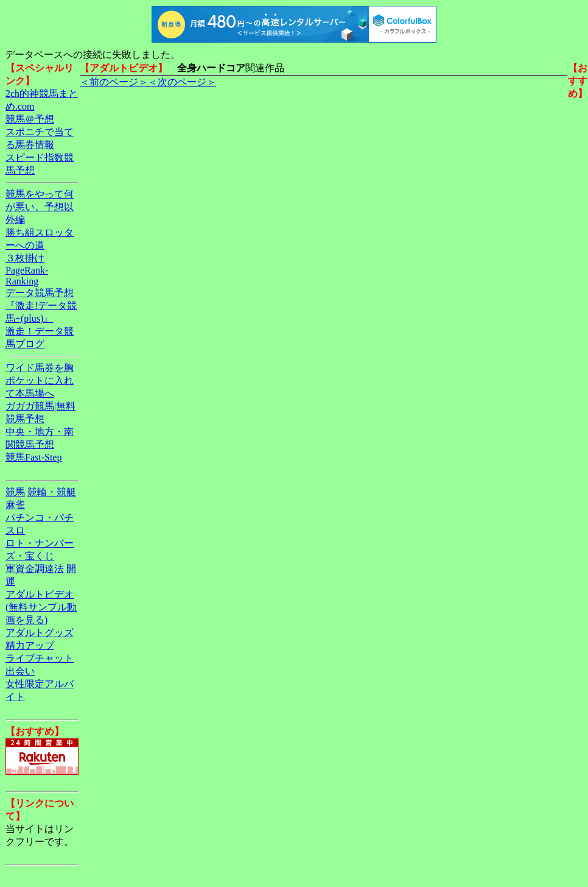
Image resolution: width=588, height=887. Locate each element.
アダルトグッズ (40, 633)
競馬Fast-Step (33, 457)
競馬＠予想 (30, 119)
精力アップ (30, 645)
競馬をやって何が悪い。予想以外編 (40, 207)
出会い (20, 671)
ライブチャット (40, 658)
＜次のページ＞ (182, 82)
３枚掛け (25, 258)
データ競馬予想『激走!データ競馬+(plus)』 (41, 306)
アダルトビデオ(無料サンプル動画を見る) (41, 607)
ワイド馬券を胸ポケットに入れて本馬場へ (40, 380)
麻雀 (15, 505)
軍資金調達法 (35, 569)
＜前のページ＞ (114, 82)
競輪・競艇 (52, 492)
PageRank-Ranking (27, 276)
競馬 (15, 492)
